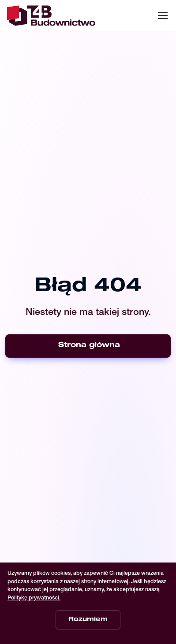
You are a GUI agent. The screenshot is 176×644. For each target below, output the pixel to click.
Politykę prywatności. (34, 598)
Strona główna (89, 346)
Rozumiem (88, 620)
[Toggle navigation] (162, 15)
